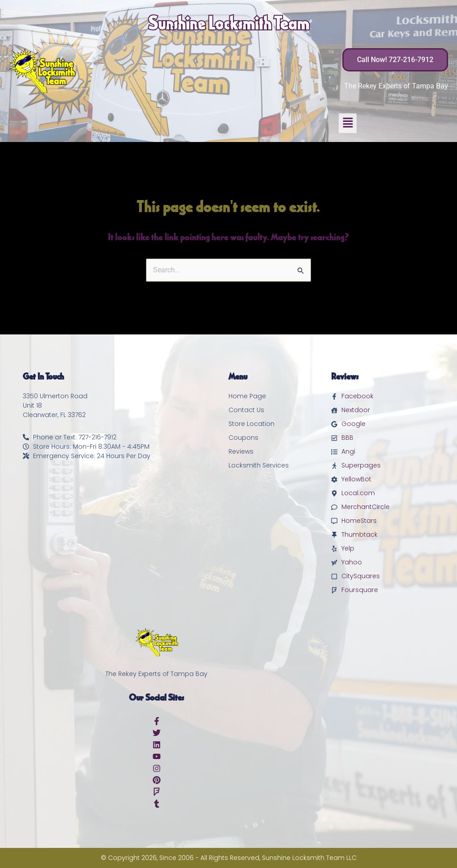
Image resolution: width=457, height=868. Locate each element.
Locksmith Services (259, 465)
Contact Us (246, 410)
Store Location (251, 424)
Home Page (247, 396)
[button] (348, 123)
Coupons (243, 438)
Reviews (241, 451)
